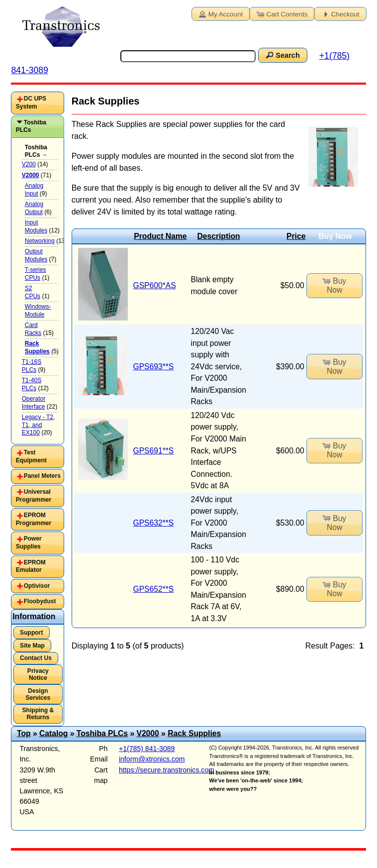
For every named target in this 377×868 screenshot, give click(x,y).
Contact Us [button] (36, 658)
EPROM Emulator (31, 566)
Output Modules (36, 255)
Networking (40, 241)
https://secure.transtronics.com (167, 770)
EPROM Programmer (34, 519)
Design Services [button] (38, 694)
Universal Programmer (34, 496)
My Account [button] (220, 13)
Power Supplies (29, 542)
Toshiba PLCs (31, 126)
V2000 (147, 733)
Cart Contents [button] (282, 13)
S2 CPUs (33, 292)
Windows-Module (38, 311)
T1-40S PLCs (32, 384)
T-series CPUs (36, 274)
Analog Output (34, 208)
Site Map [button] (32, 646)
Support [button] (31, 633)
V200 (29, 164)
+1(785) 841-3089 (147, 749)
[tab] (38, 103)
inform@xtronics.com (152, 759)
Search (282, 55)
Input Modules (36, 226)
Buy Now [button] (334, 285)
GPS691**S (153, 451)
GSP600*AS (154, 285)
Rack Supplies (194, 733)
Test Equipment (31, 456)
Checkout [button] (340, 13)
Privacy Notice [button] (38, 674)
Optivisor (37, 586)
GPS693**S (153, 367)
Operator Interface (34, 403)
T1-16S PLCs (32, 366)
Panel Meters (42, 476)
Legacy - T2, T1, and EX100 (38, 425)
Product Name (160, 236)
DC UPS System (31, 103)
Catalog (53, 733)
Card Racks (33, 329)
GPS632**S (153, 523)
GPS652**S (153, 589)
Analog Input (34, 190)
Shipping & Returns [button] (38, 714)
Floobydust (40, 601)
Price (296, 236)
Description (219, 236)
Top (24, 733)
